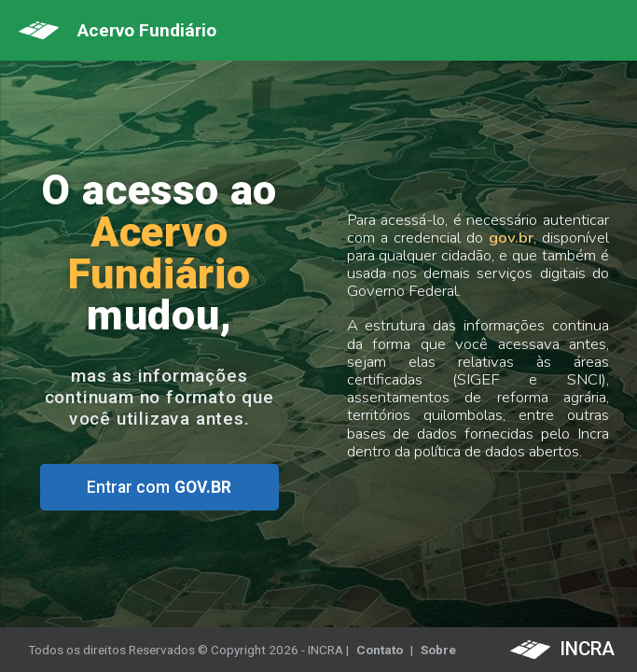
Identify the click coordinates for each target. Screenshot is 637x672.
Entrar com (159, 487)
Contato (380, 650)
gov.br (511, 238)
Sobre (438, 650)
